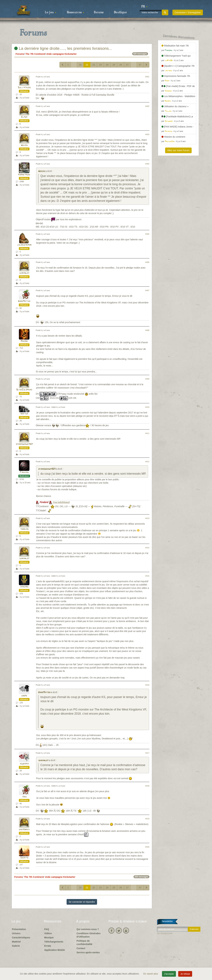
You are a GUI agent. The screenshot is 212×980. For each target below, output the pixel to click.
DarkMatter (24, 301)
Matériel (16, 942)
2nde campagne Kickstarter (62, 54)
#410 (147, 407)
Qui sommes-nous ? (88, 929)
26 (121, 65)
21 (87, 65)
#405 (147, 234)
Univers (16, 933)
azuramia (24, 764)
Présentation (19, 929)
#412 (147, 462)
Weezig (24, 145)
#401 (147, 77)
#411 (147, 433)
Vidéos (48, 933)
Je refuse (185, 974)
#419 (147, 819)
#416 (147, 685)
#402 (147, 106)
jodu (24, 797)
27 (127, 65)
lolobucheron (24, 245)
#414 (147, 548)
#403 (147, 134)
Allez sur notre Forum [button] (178, 150)
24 (107, 65)
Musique (49, 938)
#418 (147, 786)
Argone (24, 341)
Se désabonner (165, 933)
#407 (147, 290)
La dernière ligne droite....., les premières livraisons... (63, 48)
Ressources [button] (76, 12)
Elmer (24, 117)
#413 (147, 518)
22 (94, 65)
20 (80, 65)
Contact (81, 948)
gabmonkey (24, 830)
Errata (48, 946)
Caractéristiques (21, 938)
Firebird (24, 472)
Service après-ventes (88, 952)
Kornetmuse (24, 175)
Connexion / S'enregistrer (188, 12)
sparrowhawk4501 (24, 444)
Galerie (16, 946)
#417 (147, 753)
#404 (147, 164)
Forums (99, 12)
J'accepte (169, 974)
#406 (147, 262)
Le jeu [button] (51, 12)
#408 (147, 330)
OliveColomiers (24, 390)
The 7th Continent (35, 54)
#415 (147, 576)
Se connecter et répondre (82, 902)
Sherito (24, 858)
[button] (144, 7)
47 (140, 65)
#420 (147, 847)
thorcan (24, 529)
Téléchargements (54, 942)
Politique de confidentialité (84, 942)
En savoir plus (151, 974)
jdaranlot (24, 273)
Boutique (120, 12)
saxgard (24, 587)
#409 (147, 379)
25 (114, 65)
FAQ (47, 929)
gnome (24, 696)
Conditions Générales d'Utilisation (89, 935)
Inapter (24, 414)
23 (100, 65)
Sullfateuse (24, 88)
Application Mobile (54, 950)
